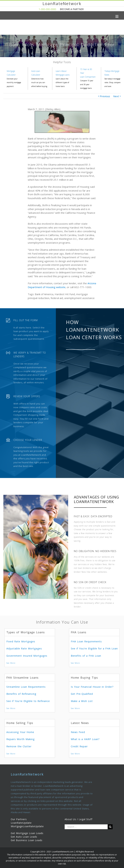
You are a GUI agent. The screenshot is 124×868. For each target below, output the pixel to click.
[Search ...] (86, 827)
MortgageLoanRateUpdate (27, 826)
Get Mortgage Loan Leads (27, 833)
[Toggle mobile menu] (117, 16)
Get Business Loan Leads (27, 840)
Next (116, 96)
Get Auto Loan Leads (24, 837)
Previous (105, 96)
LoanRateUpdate (21, 823)
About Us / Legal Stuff (78, 819)
